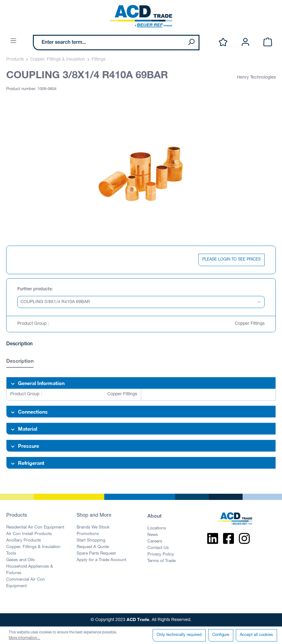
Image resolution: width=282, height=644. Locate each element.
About (154, 516)
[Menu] (13, 41)
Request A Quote (93, 547)
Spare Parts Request (96, 554)
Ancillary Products (24, 541)
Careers (155, 542)
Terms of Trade (161, 561)
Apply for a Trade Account (101, 560)
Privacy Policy (161, 555)
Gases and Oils (20, 560)
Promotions (88, 534)
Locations (157, 528)
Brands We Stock (93, 528)
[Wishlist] (223, 42)
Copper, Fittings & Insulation (33, 547)
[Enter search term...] (109, 43)
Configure (221, 635)
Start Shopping (91, 541)
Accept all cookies (256, 635)
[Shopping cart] (268, 42)
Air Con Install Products (29, 534)
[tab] (20, 362)
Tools (11, 554)
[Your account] (245, 42)
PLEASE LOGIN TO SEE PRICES (231, 260)
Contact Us (158, 548)
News (153, 535)
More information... (24, 638)
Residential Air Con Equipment (35, 528)
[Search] (191, 43)
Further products (34, 289)
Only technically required (179, 635)
